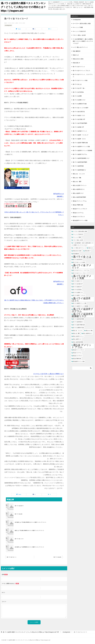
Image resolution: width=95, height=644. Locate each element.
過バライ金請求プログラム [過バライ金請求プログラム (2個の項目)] (82, 310)
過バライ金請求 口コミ (79, 139)
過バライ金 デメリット (79, 67)
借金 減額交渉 (77, 51)
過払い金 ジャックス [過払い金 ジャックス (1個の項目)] (78, 331)
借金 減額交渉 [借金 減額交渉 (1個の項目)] (76, 254)
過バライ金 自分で (19, 506)
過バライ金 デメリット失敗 (80, 80)
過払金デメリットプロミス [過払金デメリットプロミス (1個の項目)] (79, 350)
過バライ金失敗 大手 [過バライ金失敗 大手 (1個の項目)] (77, 287)
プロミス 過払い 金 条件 (79, 35)
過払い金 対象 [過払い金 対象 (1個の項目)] (89, 331)
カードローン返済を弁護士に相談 (82, 23)
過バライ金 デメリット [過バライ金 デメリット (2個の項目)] (81, 266)
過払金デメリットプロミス (80, 209)
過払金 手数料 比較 (78, 205)
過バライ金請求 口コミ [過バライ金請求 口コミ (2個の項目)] (82, 299)
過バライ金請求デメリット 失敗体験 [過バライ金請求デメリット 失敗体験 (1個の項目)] (81, 306)
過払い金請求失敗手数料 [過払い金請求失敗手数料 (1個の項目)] (78, 342)
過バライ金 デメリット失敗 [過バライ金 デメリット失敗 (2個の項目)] (81, 277)
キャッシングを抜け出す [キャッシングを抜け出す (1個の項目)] (78, 234)
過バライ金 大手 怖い (79, 88)
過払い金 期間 (77, 182)
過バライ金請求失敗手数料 (80, 162)
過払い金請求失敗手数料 (79, 197)
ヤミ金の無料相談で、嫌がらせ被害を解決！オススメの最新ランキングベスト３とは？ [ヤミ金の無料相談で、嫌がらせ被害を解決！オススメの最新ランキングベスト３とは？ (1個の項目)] (83, 244)
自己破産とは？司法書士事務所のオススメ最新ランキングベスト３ (30, 522)
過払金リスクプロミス (79, 217)
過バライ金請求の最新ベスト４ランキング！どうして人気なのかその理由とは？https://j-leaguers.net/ (23, 7)
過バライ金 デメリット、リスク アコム (83, 75)
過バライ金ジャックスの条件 (81, 108)
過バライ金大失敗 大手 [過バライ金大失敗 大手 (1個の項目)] (78, 284)
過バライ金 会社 (19, 514)
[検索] (82, 368)
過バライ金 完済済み (78, 92)
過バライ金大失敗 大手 (79, 119)
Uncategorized (8, 25)
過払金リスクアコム (78, 213)
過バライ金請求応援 (78, 166)
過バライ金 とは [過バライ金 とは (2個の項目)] (82, 257)
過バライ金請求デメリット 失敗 (81, 147)
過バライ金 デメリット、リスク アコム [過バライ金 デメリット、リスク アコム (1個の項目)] (81, 270)
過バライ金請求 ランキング (81, 135)
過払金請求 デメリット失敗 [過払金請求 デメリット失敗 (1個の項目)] (79, 361)
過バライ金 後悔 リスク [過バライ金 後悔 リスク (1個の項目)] (78, 292)
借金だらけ (76, 55)
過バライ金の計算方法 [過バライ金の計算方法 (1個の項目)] (78, 259)
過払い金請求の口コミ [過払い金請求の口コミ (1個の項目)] (88, 333)
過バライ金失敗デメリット (80, 131)
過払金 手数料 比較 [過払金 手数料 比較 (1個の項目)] (77, 359)
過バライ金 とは (77, 84)
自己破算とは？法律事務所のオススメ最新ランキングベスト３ (29, 547)
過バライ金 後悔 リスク (79, 100)
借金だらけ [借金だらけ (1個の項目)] (91, 248)
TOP (31, 632)
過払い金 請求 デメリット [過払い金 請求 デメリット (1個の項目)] (78, 336)
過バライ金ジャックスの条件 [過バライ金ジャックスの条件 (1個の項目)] (79, 262)
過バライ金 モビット (12, 557)
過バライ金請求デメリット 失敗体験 (83, 150)
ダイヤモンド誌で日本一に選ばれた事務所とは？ (49, 374)
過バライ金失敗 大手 (78, 127)
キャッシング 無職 (78, 27)
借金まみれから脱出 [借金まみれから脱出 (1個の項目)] (77, 251)
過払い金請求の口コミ (79, 189)
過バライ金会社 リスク (79, 115)
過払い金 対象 (77, 178)
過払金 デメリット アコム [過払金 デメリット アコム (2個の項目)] (81, 346)
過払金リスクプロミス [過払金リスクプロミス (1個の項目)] (78, 356)
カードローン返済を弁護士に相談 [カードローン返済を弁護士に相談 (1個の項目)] (80, 231)
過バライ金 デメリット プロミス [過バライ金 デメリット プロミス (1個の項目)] (80, 273)
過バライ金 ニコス (19, 539)
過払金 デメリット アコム (80, 201)
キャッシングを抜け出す (79, 31)
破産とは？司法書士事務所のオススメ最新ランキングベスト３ (29, 530)
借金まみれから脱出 (78, 59)
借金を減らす (76, 63)
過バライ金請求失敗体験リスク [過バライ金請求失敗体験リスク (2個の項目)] (82, 315)
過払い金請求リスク (78, 193)
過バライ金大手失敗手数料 (80, 123)
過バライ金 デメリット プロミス (82, 71)
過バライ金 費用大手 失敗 (80, 104)
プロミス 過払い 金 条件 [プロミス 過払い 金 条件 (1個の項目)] (78, 240)
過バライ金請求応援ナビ (79, 170)
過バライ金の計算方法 (79, 112)
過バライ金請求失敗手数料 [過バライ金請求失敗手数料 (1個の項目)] (79, 319)
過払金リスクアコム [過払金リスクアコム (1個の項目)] (77, 353)
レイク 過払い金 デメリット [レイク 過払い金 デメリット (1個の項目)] (79, 248)
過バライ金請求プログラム (80, 154)
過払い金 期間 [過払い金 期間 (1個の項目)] (76, 333)
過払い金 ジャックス (79, 174)
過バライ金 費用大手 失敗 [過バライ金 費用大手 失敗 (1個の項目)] (78, 328)
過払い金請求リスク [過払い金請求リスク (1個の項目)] (77, 339)
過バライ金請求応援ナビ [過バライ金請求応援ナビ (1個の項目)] (78, 322)
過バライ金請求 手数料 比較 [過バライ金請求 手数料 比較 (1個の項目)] (79, 325)
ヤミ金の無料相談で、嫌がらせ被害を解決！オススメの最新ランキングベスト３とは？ (83, 41)
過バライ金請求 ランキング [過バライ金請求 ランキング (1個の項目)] (79, 295)
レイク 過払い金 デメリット (80, 47)
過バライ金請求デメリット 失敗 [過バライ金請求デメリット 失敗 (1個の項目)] (80, 303)
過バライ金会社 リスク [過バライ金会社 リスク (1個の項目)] (78, 281)
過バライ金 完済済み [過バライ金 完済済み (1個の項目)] (77, 290)
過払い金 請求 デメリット (80, 185)
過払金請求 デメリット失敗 (80, 220)
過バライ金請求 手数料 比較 (80, 143)
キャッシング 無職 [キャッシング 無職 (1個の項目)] (77, 237)
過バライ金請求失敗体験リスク (81, 158)
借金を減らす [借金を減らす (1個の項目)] (88, 251)
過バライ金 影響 (77, 96)
